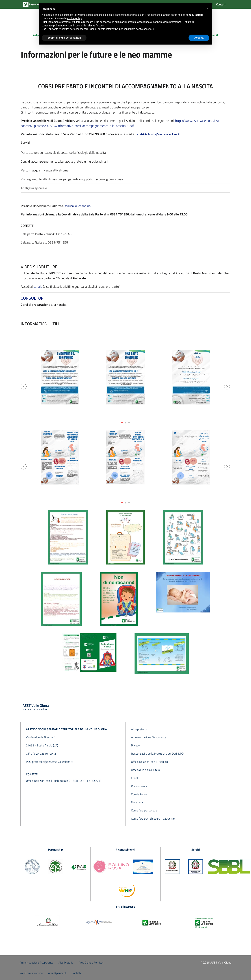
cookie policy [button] (74, 18)
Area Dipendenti (57, 973)
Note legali (138, 802)
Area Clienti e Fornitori (91, 963)
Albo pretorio (139, 729)
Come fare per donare (144, 810)
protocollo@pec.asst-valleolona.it (52, 762)
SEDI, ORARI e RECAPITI (87, 781)
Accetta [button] (199, 38)
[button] (24, 387)
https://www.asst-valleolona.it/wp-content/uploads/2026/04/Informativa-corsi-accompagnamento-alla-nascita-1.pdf (122, 123)
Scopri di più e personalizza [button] (64, 38)
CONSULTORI (33, 298)
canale (38, 287)
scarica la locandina (78, 206)
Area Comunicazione (31, 973)
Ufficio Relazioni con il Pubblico (149, 762)
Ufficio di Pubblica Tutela (145, 770)
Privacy (135, 745)
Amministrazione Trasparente (149, 737)
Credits (135, 778)
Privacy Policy (139, 786)
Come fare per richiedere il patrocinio (153, 819)
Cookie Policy (139, 794)
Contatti (221, 4)
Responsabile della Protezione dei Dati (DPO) (158, 754)
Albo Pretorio (66, 963)
